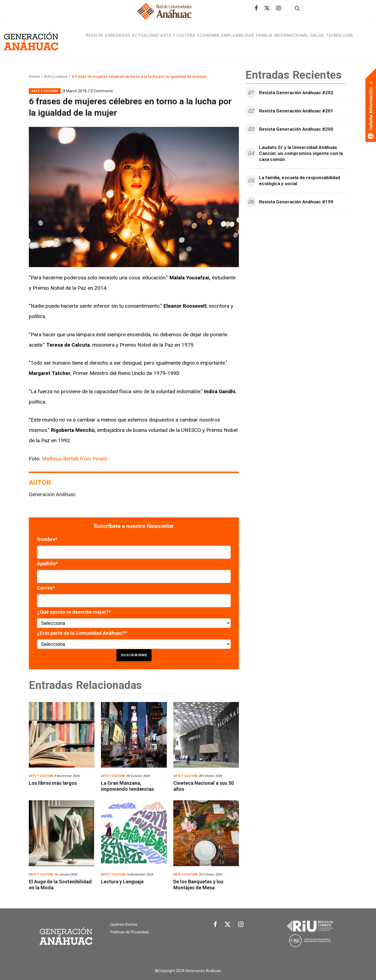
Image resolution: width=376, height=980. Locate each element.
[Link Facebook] (215, 926)
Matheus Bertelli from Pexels (75, 459)
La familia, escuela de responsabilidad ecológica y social (300, 181)
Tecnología (355, 41)
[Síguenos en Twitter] (267, 8)
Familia (270, 41)
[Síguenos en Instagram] (279, 8)
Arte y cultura (173, 41)
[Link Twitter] (228, 926)
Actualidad (136, 41)
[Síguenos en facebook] (256, 8)
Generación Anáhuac (52, 494)
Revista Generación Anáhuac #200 (296, 129)
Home (34, 77)
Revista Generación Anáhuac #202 (296, 93)
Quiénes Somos (124, 924)
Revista (79, 41)
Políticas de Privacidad (129, 932)
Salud (330, 41)
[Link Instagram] (241, 926)
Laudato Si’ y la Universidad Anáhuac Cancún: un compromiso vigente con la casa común (301, 153)
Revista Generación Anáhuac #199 (296, 202)
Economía (207, 41)
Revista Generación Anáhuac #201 (296, 111)
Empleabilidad (240, 41)
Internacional (301, 41)
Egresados (105, 41)
